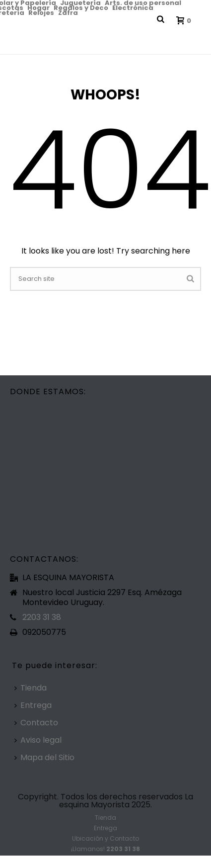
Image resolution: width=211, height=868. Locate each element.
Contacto (36, 723)
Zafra (68, 12)
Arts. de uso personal (143, 2)
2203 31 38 (42, 617)
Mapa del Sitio (44, 757)
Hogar (38, 7)
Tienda (31, 688)
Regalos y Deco (81, 7)
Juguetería (80, 2)
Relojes (41, 12)
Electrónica (133, 7)
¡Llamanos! (105, 849)
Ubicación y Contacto (105, 839)
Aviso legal (38, 740)
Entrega (33, 705)
